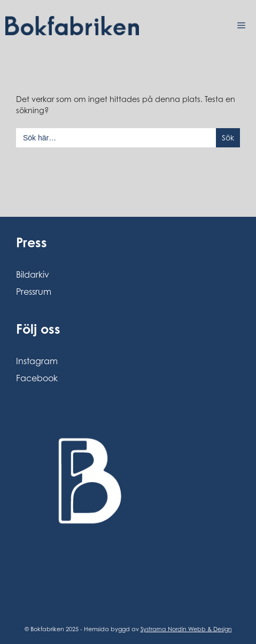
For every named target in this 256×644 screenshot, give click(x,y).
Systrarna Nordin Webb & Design (186, 629)
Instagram (37, 361)
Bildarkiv (33, 274)
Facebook (37, 378)
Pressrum (34, 292)
